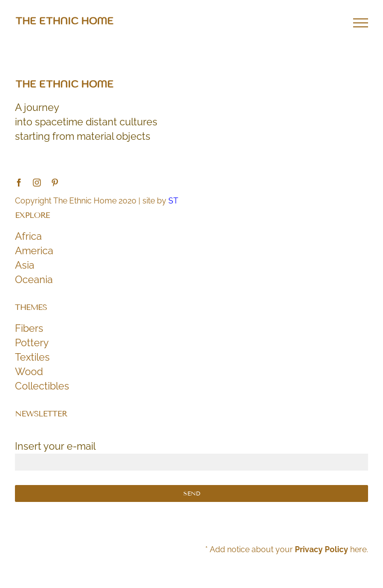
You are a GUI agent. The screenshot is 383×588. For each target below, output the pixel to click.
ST (173, 201)
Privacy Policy (321, 549)
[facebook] (19, 183)
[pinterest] (55, 183)
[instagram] (37, 183)
